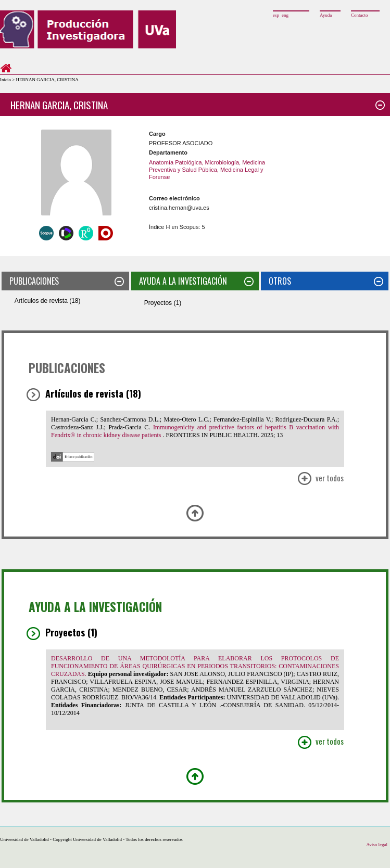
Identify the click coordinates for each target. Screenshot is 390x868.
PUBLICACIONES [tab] (67, 281)
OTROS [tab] (326, 281)
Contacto (360, 15)
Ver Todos (320, 479)
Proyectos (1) (163, 303)
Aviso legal (377, 845)
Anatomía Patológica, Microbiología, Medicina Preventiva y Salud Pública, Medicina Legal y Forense (207, 170)
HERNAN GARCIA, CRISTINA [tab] (198, 105)
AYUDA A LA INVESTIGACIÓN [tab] (196, 281)
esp (276, 15)
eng (285, 15)
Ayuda (326, 15)
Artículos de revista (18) (48, 301)
